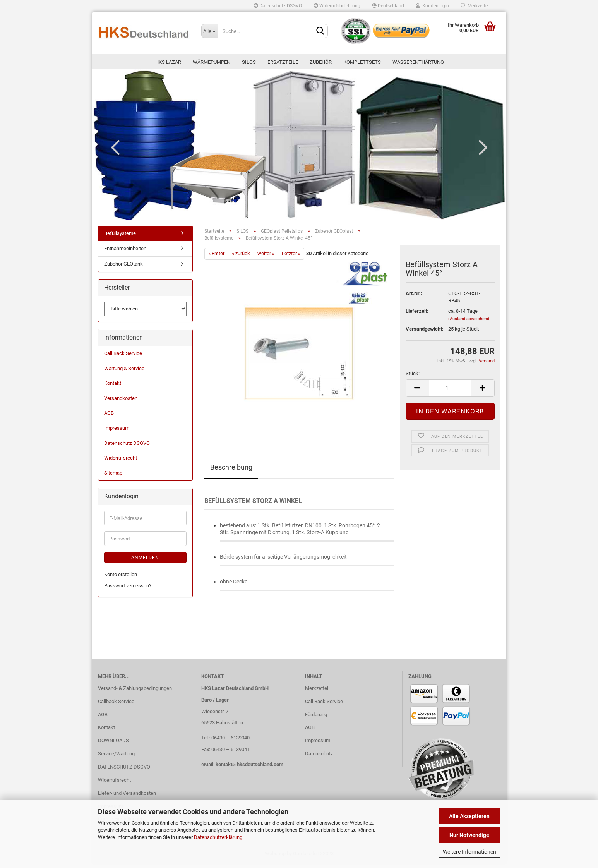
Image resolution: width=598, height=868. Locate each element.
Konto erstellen (121, 579)
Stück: (413, 378)
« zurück (241, 258)
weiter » (266, 258)
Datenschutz (319, 758)
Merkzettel (475, 6)
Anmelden (145, 562)
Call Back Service (123, 358)
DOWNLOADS (113, 745)
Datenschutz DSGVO (278, 6)
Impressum (117, 432)
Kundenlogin (432, 6)
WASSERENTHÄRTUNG (418, 62)
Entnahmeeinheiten (125, 253)
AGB (109, 418)
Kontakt (113, 388)
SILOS (249, 62)
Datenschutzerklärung (218, 837)
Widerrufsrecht (121, 462)
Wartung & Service (124, 373)
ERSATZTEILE (283, 62)
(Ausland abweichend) (469, 323)
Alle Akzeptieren (469, 816)
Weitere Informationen (469, 852)
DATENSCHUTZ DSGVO (124, 771)
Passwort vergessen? (128, 590)
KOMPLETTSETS (362, 62)
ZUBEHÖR (321, 62)
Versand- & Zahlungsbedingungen (135, 692)
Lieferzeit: (417, 315)
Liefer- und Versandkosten (127, 797)
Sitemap (113, 477)
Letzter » (291, 258)
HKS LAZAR (168, 62)
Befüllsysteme (120, 238)
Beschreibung (231, 471)
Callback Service (116, 706)
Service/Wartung (116, 758)
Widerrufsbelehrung (337, 6)
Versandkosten (121, 402)
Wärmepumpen (212, 62)
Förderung (316, 719)
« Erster (216, 258)
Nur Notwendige (469, 835)
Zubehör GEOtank (123, 268)
